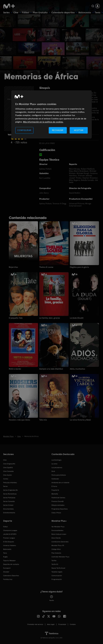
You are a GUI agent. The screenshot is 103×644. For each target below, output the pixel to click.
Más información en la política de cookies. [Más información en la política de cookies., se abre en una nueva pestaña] (43, 122)
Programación (57, 579)
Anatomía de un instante (60, 483)
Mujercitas (13, 267)
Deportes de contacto (11, 564)
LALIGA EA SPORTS (10, 534)
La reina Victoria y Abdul (80, 420)
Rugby (5, 557)
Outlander (55, 479)
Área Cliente (56, 538)
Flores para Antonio (59, 475)
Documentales (8, 509)
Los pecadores (57, 468)
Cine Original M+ (9, 464)
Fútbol (26, 12)
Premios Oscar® (58, 501)
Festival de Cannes (58, 498)
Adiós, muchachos (77, 369)
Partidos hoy (8, 579)
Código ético (56, 549)
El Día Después (9, 542)
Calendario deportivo (63, 12)
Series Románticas (10, 494)
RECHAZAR (58, 130)
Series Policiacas (9, 498)
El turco (54, 486)
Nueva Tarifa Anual (58, 568)
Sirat (53, 471)
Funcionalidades (57, 530)
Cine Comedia (8, 471)
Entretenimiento (9, 513)
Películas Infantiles (10, 483)
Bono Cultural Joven (59, 534)
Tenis (98, 12)
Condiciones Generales (60, 542)
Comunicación (57, 576)
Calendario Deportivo (11, 576)
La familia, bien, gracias (50, 318)
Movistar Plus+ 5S (58, 545)
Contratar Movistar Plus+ (60, 557)
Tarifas (54, 561)
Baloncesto (85, 12)
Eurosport (7, 568)
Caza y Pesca (56, 513)
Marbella (55, 494)
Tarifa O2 (55, 564)
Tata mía (43, 420)
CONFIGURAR (24, 130)
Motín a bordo (15, 369)
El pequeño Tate (16, 318)
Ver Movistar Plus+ (58, 527)
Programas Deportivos (60, 509)
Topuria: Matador (9, 561)
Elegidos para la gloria (79, 267)
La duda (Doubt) (77, 318)
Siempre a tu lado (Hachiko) (51, 369)
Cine (16, 12)
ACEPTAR (79, 130)
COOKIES (73, 624)
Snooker (6, 572)
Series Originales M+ (11, 490)
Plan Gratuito (40, 12)
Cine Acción (8, 475)
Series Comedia (9, 501)
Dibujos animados (58, 505)
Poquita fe (55, 490)
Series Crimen (8, 505)
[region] (51, 114)
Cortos (6, 479)
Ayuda (52, 598)
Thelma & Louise (46, 267)
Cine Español (8, 468)
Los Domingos (56, 460)
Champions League (10, 530)
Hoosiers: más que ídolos (19, 420)
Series (6, 12)
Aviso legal (51, 624)
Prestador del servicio (35, 624)
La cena (54, 464)
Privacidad (62, 624)
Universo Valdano (10, 545)
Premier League (9, 538)
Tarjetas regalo (57, 572)
